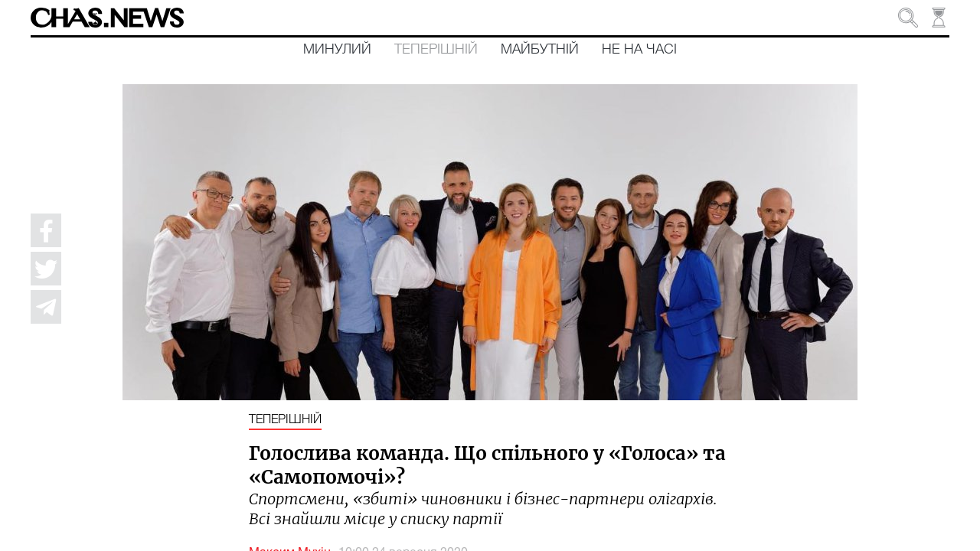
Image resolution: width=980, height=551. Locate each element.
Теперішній (436, 50)
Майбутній (540, 50)
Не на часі (639, 50)
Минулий (337, 50)
